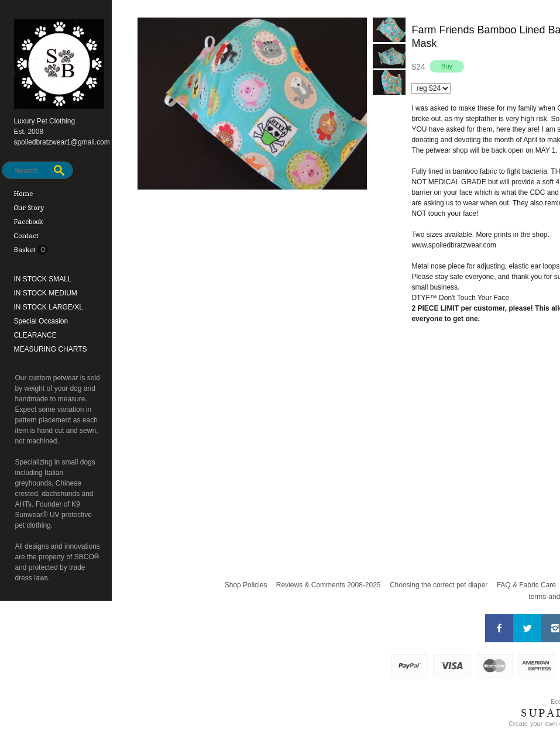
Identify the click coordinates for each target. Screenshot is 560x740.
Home (23, 194)
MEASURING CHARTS (50, 349)
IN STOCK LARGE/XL (48, 307)
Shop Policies (246, 585)
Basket (25, 250)
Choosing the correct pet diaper (439, 585)
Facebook (28, 222)
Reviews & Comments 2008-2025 (329, 585)
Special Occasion (41, 321)
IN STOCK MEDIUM (45, 293)
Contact (26, 236)
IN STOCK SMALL (42, 279)
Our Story (29, 208)
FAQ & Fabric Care (526, 585)
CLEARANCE (35, 335)
